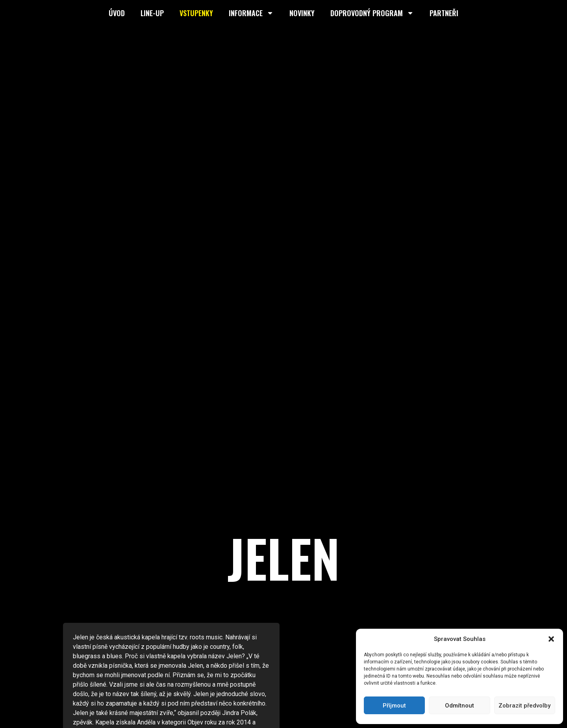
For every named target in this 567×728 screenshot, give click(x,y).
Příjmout (394, 706)
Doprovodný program (372, 13)
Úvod (117, 13)
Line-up (152, 13)
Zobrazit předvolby (524, 706)
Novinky (302, 13)
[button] (551, 639)
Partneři (444, 13)
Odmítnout (460, 706)
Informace (251, 13)
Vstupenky (196, 13)
